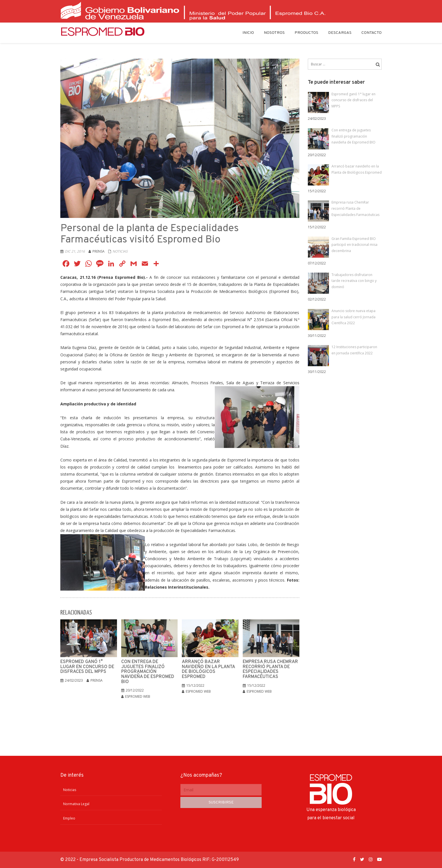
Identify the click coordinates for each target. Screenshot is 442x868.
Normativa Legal (76, 804)
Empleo (69, 818)
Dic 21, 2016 (75, 251)
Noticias (120, 251)
